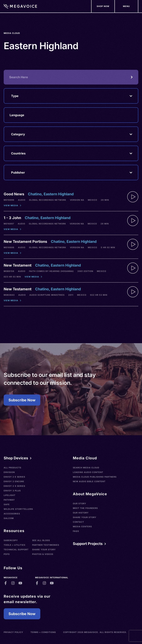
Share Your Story (44, 550)
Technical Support (16, 550)
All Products (12, 468)
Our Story (80, 504)
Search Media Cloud (86, 468)
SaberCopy (11, 540)
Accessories (12, 514)
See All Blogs (41, 540)
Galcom (9, 518)
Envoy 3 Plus (12, 491)
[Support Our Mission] (127, 6)
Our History (81, 513)
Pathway (9, 500)
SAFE (7, 504)
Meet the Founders (85, 508)
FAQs (76, 531)
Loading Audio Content (88, 472)
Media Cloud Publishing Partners (95, 477)
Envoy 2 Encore (14, 481)
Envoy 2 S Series (14, 486)
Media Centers (82, 527)
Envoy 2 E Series (14, 477)
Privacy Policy (13, 632)
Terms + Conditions (43, 632)
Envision (9, 472)
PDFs (7, 554)
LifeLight (10, 495)
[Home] (20, 6)
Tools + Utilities (15, 545)
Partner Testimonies (46, 545)
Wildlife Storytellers (18, 509)
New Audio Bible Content (89, 481)
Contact (78, 522)
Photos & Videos (43, 554)
